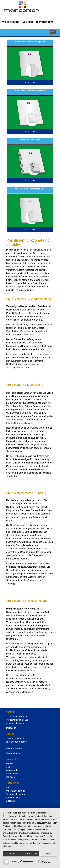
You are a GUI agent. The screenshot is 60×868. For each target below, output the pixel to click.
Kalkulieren (30, 83)
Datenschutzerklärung (16, 794)
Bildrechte (11, 801)
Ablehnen (12, 854)
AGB (8, 787)
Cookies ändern (13, 753)
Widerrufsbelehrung (15, 791)
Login (28, 22)
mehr (48, 854)
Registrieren (11, 22)
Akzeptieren (30, 854)
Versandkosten (13, 798)
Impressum (11, 728)
